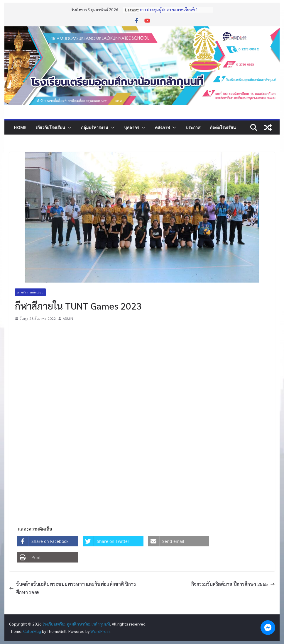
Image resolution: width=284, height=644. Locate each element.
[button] (68, 128)
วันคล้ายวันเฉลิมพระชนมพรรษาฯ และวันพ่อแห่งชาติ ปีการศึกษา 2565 (72, 588)
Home (20, 127)
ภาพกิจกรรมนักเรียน (30, 292)
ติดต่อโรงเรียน (223, 127)
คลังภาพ (162, 127)
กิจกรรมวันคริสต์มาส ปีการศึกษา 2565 (233, 584)
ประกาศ (193, 127)
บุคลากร (132, 127)
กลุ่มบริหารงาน (95, 127)
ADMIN (68, 318)
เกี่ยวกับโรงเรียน (50, 127)
